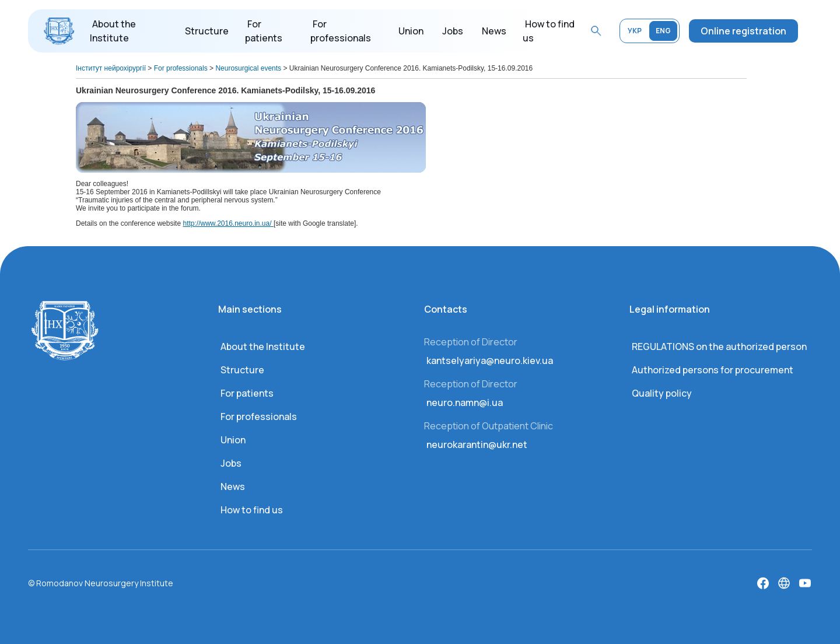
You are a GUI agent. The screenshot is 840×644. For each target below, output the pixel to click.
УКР (635, 31)
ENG (663, 31)
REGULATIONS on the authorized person (719, 346)
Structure (207, 31)
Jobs (453, 31)
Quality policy (662, 393)
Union (411, 31)
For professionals (259, 416)
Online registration (743, 31)
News (494, 31)
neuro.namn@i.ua (465, 402)
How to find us (252, 510)
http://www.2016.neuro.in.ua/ (228, 223)
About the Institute (263, 346)
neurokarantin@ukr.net (477, 444)
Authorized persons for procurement (713, 370)
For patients (247, 393)
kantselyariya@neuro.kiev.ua (490, 360)
